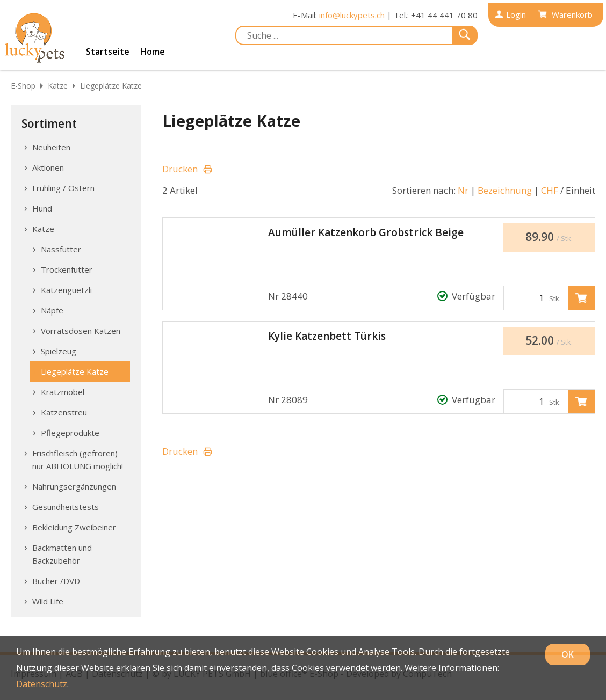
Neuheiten (51, 147)
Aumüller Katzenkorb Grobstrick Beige (366, 232)
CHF (550, 190)
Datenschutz (42, 684)
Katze (58, 86)
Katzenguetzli (66, 290)
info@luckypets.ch (352, 15)
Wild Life (48, 601)
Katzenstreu (64, 412)
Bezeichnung (505, 190)
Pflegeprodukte (70, 433)
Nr (463, 190)
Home (153, 52)
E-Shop (23, 86)
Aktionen (48, 167)
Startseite (108, 52)
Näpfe (52, 310)
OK (568, 654)
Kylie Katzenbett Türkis (327, 336)
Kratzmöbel (63, 392)
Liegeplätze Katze (111, 86)
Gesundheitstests (66, 507)
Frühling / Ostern (63, 188)
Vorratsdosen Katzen (81, 331)
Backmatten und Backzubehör (62, 554)
